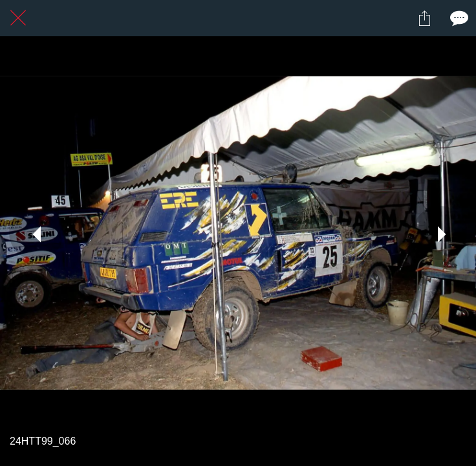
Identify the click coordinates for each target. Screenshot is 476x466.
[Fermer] (18, 18)
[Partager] (424, 18)
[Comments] (458, 18)
